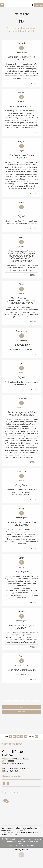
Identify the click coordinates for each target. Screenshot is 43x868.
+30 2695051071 (11, 761)
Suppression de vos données (22, 845)
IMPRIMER (33, 736)
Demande (21, 707)
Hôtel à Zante (8, 755)
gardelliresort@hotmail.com (15, 763)
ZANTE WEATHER (21, 815)
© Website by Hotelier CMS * (21, 850)
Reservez (39, 5)
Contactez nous (12, 744)
